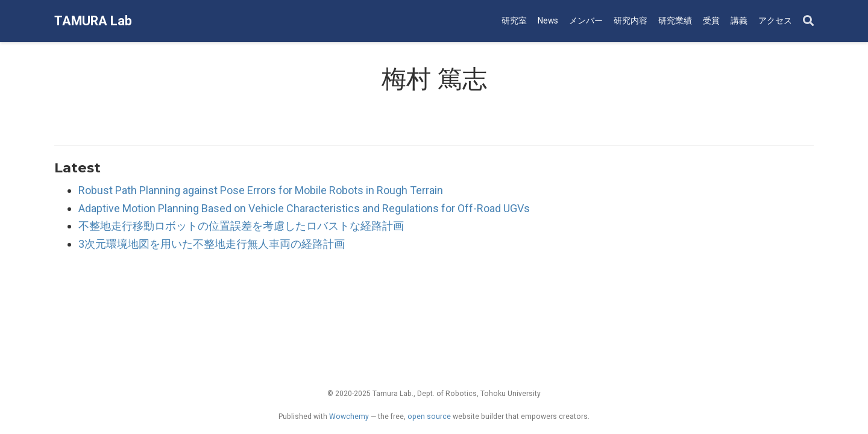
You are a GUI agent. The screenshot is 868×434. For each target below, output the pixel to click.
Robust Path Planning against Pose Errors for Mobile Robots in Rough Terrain (261, 190)
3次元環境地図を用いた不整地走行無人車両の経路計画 (212, 244)
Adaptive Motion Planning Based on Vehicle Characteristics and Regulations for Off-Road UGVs (304, 208)
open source (429, 417)
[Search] (808, 21)
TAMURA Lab (93, 21)
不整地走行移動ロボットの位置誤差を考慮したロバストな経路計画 (241, 226)
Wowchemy (349, 417)
